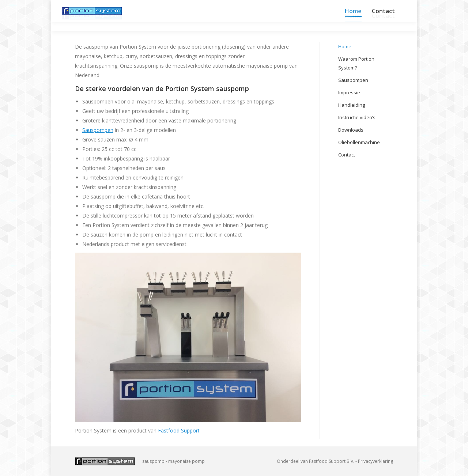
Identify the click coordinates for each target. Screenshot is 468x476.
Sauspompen (98, 130)
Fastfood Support (179, 430)
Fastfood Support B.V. (332, 461)
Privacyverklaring (375, 461)
